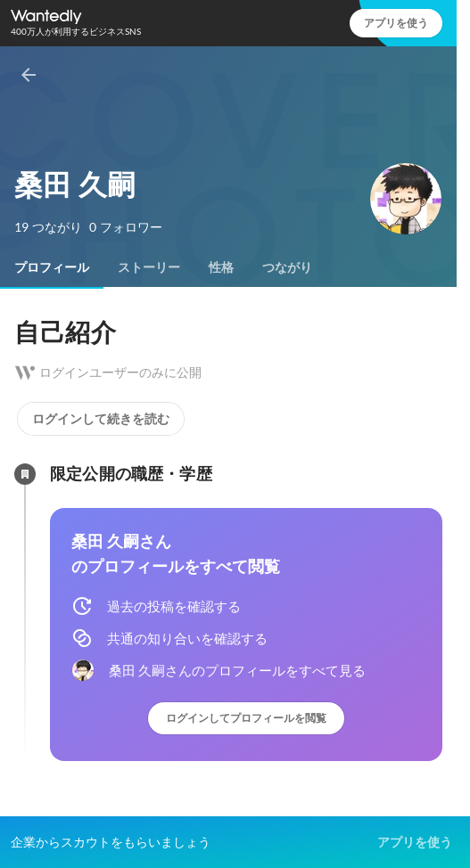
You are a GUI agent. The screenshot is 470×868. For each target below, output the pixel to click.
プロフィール (52, 267)
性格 (221, 267)
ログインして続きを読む (101, 419)
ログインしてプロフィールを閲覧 (246, 718)
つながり (287, 267)
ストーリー (149, 267)
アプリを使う (396, 23)
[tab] (52, 267)
